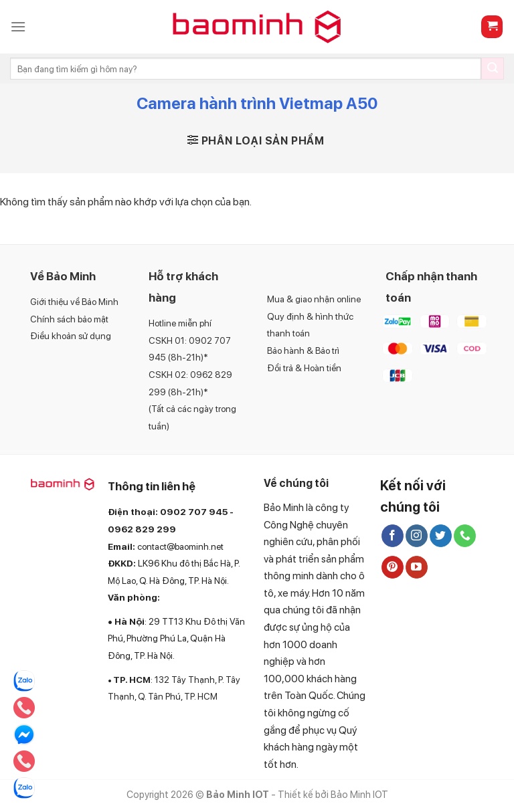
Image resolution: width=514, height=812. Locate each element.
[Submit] (493, 69)
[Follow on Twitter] (441, 536)
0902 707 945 (194, 512)
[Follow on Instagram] (417, 536)
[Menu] (18, 26)
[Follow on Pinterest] (393, 567)
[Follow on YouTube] (417, 567)
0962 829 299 (142, 529)
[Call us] (465, 536)
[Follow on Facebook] (393, 536)
